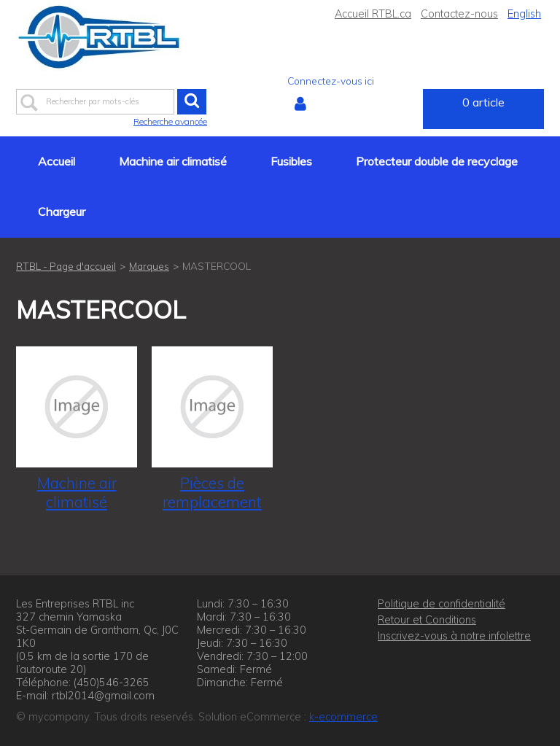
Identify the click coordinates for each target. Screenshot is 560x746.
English (524, 14)
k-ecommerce (343, 717)
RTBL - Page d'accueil (66, 266)
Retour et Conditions (427, 620)
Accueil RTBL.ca (373, 14)
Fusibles (291, 161)
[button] (483, 109)
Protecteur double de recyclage (437, 161)
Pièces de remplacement (212, 492)
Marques (149, 266)
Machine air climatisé (173, 161)
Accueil (57, 161)
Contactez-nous (459, 14)
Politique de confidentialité (442, 604)
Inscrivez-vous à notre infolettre (454, 636)
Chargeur (62, 211)
